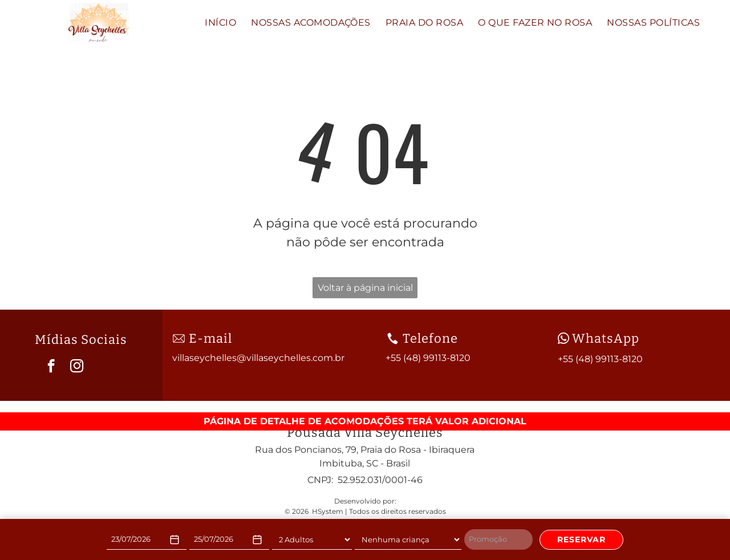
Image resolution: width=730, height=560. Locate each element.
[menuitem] (220, 23)
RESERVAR (581, 539)
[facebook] (51, 367)
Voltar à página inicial (365, 288)
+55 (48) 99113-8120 (600, 359)
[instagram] (77, 367)
